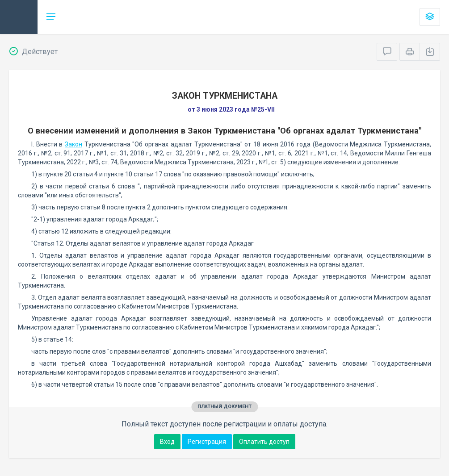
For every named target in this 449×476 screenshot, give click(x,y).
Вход (167, 442)
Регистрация (207, 442)
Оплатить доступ (264, 442)
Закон (73, 144)
